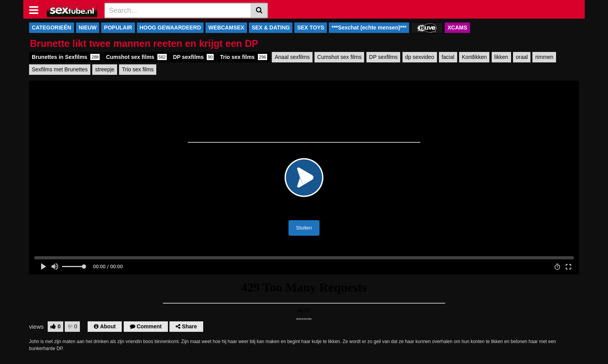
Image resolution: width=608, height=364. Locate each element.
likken (501, 57)
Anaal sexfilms (292, 57)
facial (448, 57)
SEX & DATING (271, 28)
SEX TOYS (311, 28)
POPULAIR (118, 28)
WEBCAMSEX (226, 28)
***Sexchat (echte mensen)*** (369, 28)
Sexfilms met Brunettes (60, 69)
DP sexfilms (193, 57)
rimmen (544, 57)
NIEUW (88, 28)
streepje (105, 69)
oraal (522, 57)
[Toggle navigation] (37, 9)
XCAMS (457, 28)
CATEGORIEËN (52, 28)
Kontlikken (474, 57)
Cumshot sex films (136, 57)
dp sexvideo (420, 57)
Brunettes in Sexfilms (66, 57)
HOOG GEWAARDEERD (170, 28)
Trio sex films (244, 57)
